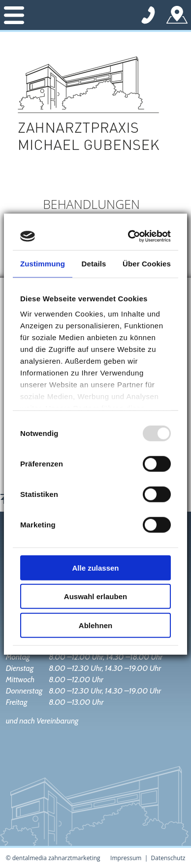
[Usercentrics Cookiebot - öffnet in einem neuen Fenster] (131, 236)
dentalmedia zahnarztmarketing (56, 858)
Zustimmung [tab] (43, 263)
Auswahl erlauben (95, 596)
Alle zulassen (95, 567)
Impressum (126, 858)
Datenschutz (168, 858)
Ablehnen (95, 625)
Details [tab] (94, 263)
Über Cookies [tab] (147, 263)
